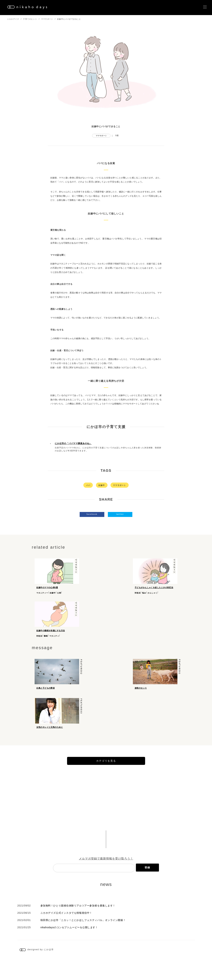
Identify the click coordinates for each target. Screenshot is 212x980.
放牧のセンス (141, 694)
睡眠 (46, 639)
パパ (88, 485)
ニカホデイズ (13, 19)
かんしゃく (152, 593)
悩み (144, 593)
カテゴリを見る (106, 781)
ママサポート (47, 19)
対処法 (138, 593)
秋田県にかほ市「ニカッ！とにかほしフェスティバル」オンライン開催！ (83, 940)
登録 (147, 888)
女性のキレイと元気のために (50, 741)
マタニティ (54, 639)
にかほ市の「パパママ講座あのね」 (73, 443)
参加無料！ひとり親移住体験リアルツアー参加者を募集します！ (78, 926)
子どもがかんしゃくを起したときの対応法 (154, 587)
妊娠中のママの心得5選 (47, 587)
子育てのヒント (30, 19)
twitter (120, 514)
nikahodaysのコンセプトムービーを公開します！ (69, 948)
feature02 (81, 673)
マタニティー (42, 593)
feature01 (180, 673)
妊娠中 (102, 485)
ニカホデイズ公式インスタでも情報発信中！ (66, 933)
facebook (92, 514)
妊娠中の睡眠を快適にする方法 (51, 634)
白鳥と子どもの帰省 (46, 694)
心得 (59, 593)
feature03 (81, 720)
